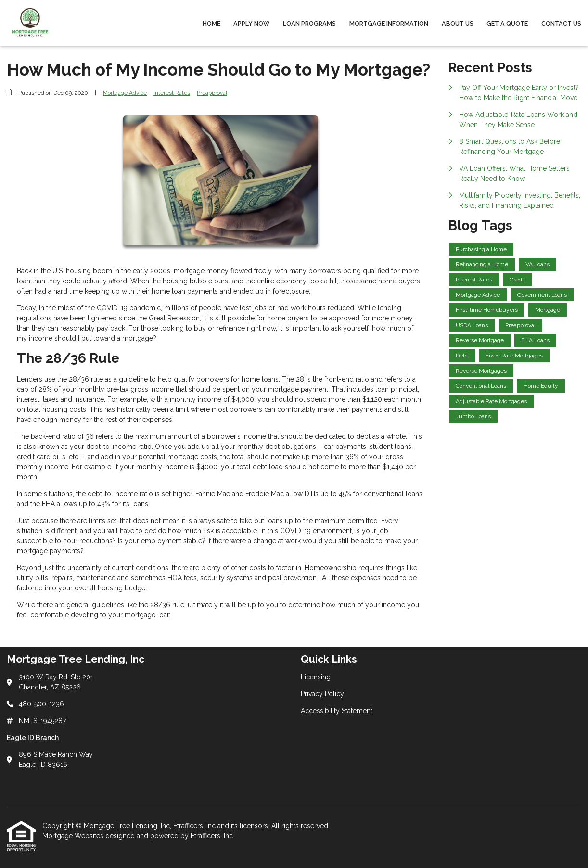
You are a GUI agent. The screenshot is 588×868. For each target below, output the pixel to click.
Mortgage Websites (74, 836)
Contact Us (561, 23)
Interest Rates (172, 93)
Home (211, 23)
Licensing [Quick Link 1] (316, 677)
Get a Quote (507, 23)
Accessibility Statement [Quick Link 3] (337, 711)
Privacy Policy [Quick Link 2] (322, 694)
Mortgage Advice (125, 93)
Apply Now (251, 23)
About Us (458, 23)
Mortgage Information (389, 23)
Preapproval (212, 93)
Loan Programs (309, 23)
